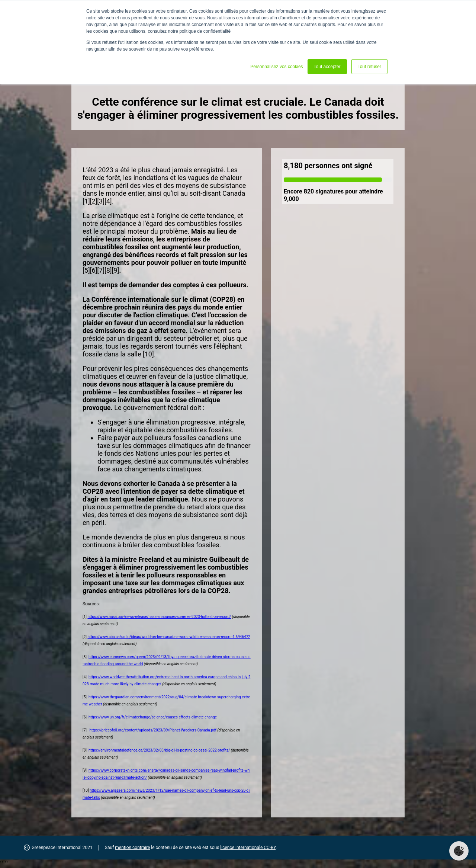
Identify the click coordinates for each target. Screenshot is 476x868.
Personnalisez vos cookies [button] (276, 67)
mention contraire (132, 848)
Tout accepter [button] (327, 67)
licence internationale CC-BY (248, 848)
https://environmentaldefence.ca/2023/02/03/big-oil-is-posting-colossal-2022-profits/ (159, 750)
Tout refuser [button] (369, 67)
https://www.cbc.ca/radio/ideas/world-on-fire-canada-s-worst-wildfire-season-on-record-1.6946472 (169, 637)
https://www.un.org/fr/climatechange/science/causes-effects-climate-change (153, 717)
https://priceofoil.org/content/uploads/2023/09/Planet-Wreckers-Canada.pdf (153, 730)
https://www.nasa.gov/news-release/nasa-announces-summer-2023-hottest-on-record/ (159, 617)
